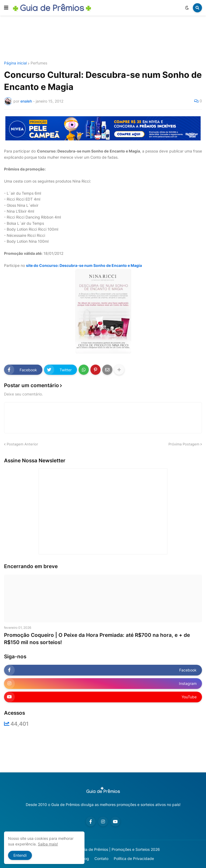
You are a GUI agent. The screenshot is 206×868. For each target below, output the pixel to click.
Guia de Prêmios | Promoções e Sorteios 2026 (120, 849)
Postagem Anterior (22, 444)
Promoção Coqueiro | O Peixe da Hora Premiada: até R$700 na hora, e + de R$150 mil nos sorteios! (97, 639)
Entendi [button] (20, 855)
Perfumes (39, 63)
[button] (6, 8)
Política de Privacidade (134, 858)
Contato (101, 858)
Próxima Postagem (184, 444)
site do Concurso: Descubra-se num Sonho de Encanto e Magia (84, 265)
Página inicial (15, 63)
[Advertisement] (103, 38)
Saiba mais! (48, 844)
